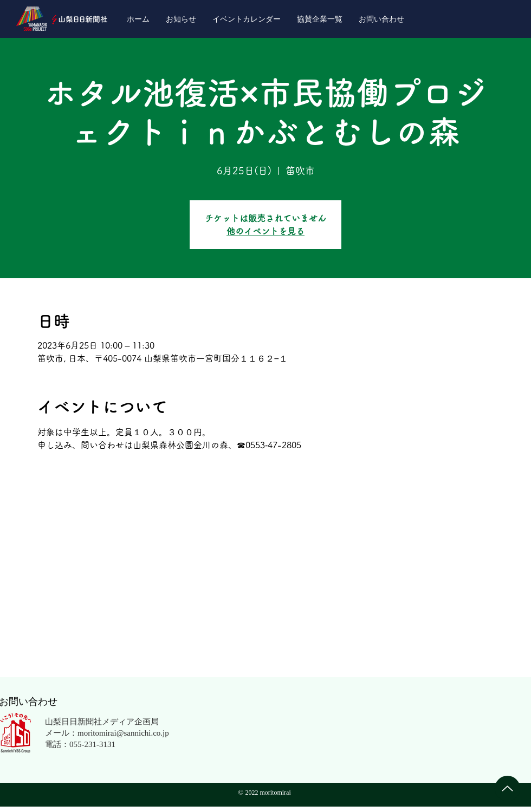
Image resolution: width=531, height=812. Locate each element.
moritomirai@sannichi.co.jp (123, 732)
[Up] (507, 788)
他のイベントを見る (265, 231)
